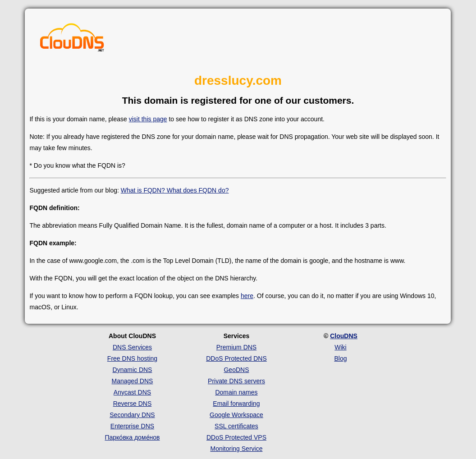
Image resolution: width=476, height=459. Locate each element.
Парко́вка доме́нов (132, 437)
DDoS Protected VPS (236, 437)
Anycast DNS (132, 392)
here (247, 296)
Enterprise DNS (132, 426)
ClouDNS (344, 336)
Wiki (340, 347)
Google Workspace (236, 415)
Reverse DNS (133, 404)
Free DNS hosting (132, 358)
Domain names (236, 392)
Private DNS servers (236, 381)
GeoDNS (236, 370)
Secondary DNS (132, 415)
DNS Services (132, 347)
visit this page (148, 119)
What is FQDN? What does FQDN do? (175, 190)
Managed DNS (133, 381)
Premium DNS (236, 347)
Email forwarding (236, 404)
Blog (340, 358)
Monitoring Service (237, 449)
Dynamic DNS (133, 370)
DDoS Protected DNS (236, 358)
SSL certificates (236, 426)
